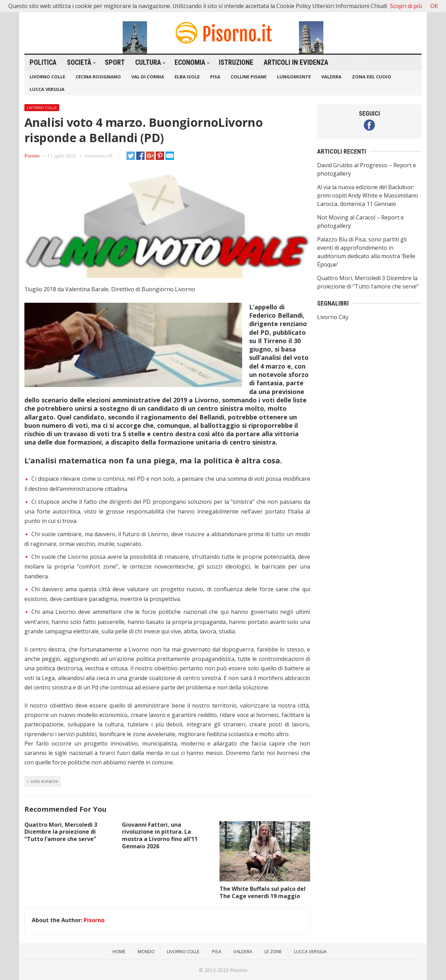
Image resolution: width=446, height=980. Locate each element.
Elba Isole (187, 77)
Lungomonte (294, 77)
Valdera (331, 77)
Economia (190, 62)
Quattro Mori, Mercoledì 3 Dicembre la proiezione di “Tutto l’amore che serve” (61, 832)
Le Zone (273, 951)
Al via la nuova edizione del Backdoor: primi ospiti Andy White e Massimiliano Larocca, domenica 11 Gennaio (368, 195)
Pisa (215, 77)
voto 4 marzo (44, 781)
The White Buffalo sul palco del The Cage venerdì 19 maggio (263, 892)
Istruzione (236, 62)
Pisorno (32, 156)
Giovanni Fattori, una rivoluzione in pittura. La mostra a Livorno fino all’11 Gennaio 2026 (160, 835)
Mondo (146, 951)
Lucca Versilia (47, 89)
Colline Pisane (249, 77)
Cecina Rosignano (98, 77)
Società (79, 62)
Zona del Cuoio (372, 77)
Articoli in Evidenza (296, 62)
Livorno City (333, 317)
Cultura (148, 62)
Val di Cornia (148, 77)
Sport (115, 62)
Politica (43, 62)
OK (434, 6)
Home (119, 951)
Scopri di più (406, 6)
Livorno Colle (47, 77)
